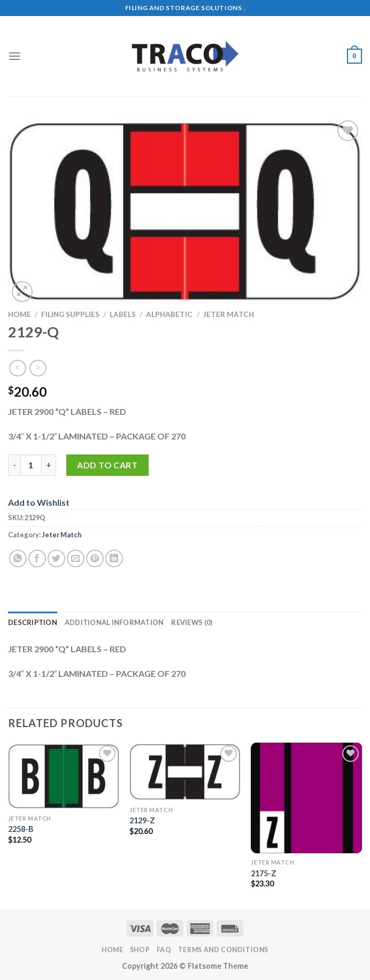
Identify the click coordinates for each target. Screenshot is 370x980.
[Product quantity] (31, 465)
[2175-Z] (306, 798)
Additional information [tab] (114, 622)
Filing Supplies (70, 314)
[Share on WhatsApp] (18, 558)
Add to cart (107, 465)
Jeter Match (229, 314)
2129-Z (142, 820)
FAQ (164, 950)
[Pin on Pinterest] (95, 558)
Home (20, 314)
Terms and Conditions (223, 950)
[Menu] (14, 56)
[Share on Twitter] (56, 558)
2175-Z (264, 873)
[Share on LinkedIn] (114, 558)
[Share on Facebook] (37, 558)
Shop (140, 950)
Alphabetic (169, 314)
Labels (123, 314)
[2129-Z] (185, 772)
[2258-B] (64, 776)
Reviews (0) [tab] (192, 622)
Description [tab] (33, 622)
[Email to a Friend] (76, 558)
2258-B (21, 829)
